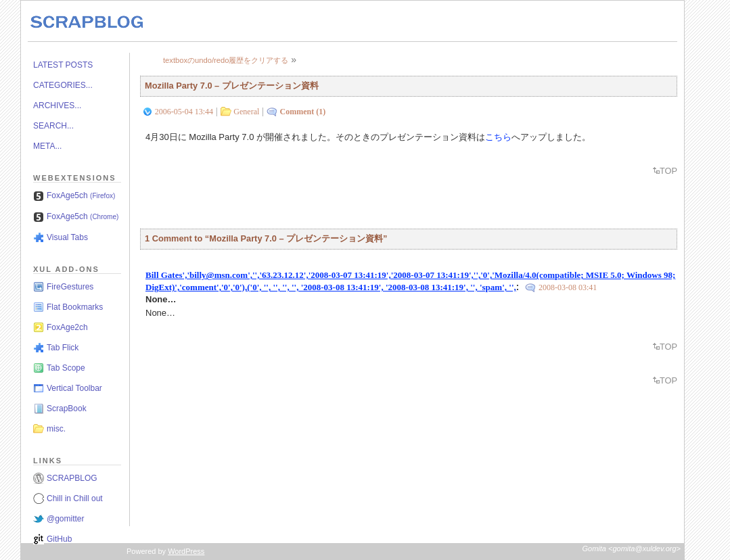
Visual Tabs (67, 237)
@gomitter (66, 519)
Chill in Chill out (75, 498)
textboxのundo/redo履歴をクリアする (226, 60)
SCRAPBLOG (72, 478)
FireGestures (70, 287)
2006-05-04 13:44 (184, 112)
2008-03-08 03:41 (568, 287)
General (246, 112)
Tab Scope (66, 368)
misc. (56, 429)
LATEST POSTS (63, 65)
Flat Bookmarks (75, 307)
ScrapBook (67, 409)
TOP (668, 171)
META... (47, 146)
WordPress (186, 551)
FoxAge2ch (67, 327)
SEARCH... (53, 126)
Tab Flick (63, 348)
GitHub (59, 539)
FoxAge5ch (81, 195)
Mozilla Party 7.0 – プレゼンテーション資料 (232, 86)
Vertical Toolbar (74, 388)
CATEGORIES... (63, 85)
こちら (498, 137)
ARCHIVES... (57, 106)
